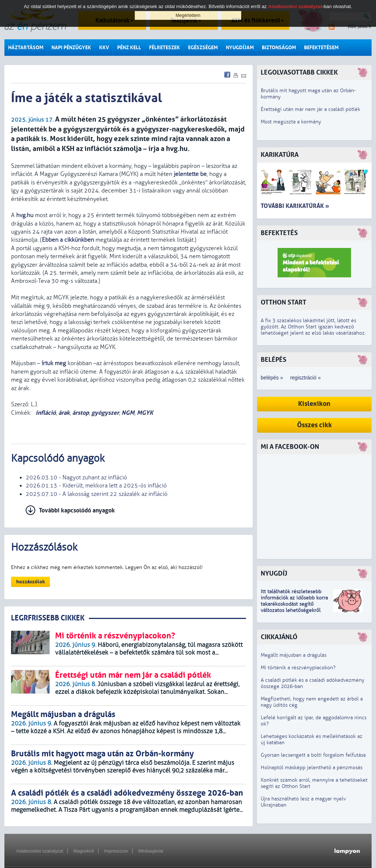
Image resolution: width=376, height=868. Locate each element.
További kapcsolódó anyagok (77, 510)
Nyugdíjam (240, 48)
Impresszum (116, 851)
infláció (45, 413)
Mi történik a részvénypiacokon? (298, 668)
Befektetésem (321, 48)
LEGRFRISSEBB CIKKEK (48, 618)
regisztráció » (305, 378)
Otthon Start (283, 302)
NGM (128, 413)
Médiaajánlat (151, 851)
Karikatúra (280, 155)
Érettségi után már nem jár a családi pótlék (310, 109)
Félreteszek (164, 48)
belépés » (272, 378)
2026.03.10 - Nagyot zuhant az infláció (76, 478)
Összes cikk (314, 425)
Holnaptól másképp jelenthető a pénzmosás (312, 768)
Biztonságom (279, 48)
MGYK (145, 413)
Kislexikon (314, 404)
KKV (104, 48)
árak (64, 413)
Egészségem (203, 48)
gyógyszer (105, 413)
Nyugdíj (274, 574)
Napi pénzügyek (71, 48)
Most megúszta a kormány (291, 122)
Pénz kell (129, 48)
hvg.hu (25, 215)
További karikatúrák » (295, 206)
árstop (81, 413)
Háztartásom (26, 48)
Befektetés (279, 233)
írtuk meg (54, 363)
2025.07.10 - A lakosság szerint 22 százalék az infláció (97, 494)
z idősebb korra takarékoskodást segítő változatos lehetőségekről (294, 604)
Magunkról (84, 851)
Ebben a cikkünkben (68, 240)
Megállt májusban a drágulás (294, 655)
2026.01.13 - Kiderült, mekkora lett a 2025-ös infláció (96, 486)
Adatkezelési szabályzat (40, 851)
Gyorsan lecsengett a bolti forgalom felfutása (313, 755)
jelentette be (190, 174)
